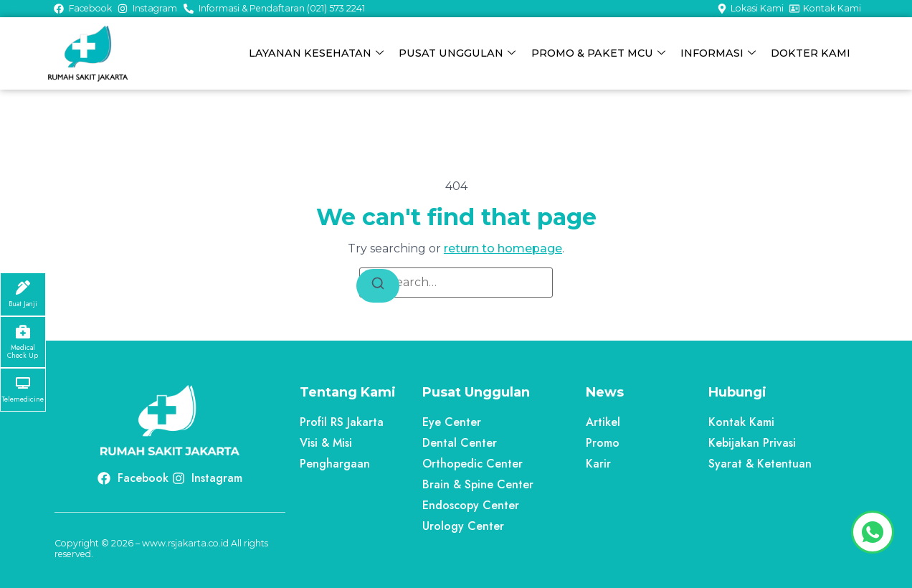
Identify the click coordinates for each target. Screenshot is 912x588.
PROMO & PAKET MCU (598, 54)
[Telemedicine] (23, 383)
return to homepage (503, 248)
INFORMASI (718, 54)
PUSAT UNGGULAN (458, 54)
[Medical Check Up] (23, 331)
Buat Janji (23, 304)
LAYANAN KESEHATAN (317, 54)
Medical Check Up (23, 352)
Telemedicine (23, 399)
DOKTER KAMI (811, 53)
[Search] (378, 286)
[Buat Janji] (23, 288)
